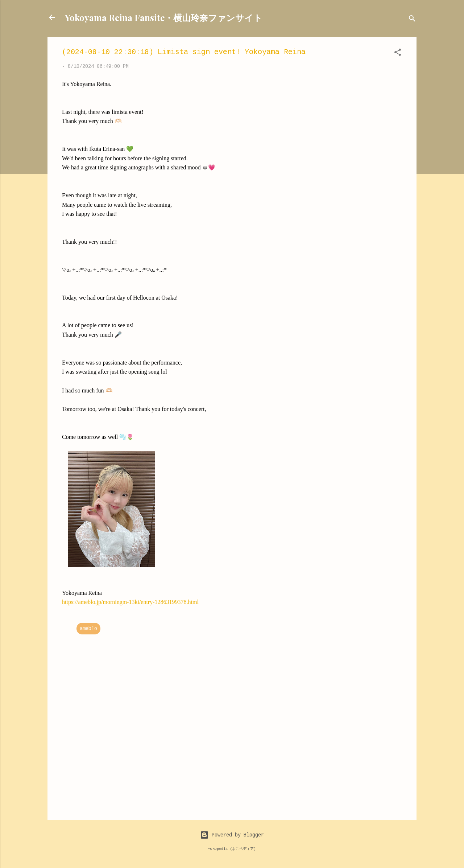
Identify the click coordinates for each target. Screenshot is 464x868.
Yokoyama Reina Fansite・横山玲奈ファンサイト (164, 17)
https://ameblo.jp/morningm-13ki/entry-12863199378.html (130, 602)
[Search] (412, 20)
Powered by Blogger (232, 835)
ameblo (88, 629)
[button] (398, 54)
